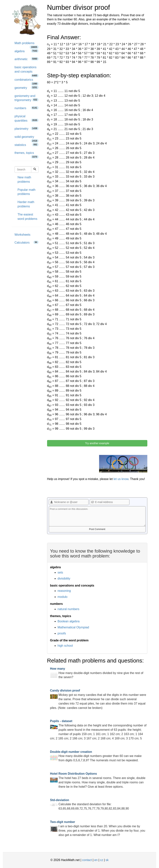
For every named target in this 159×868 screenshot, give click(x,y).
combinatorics (27, 81)
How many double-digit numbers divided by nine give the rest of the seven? (97, 673)
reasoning (64, 591)
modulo (63, 597)
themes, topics (27, 154)
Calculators (27, 242)
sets (60, 572)
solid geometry (27, 138)
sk (107, 860)
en (96, 860)
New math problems (24, 179)
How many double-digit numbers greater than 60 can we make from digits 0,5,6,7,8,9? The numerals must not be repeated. (96, 756)
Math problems (27, 44)
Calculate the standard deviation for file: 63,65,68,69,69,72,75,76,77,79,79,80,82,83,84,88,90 (90, 804)
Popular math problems (26, 192)
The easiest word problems (27, 217)
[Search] (35, 169)
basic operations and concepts (27, 71)
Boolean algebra (69, 621)
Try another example (97, 443)
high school (65, 646)
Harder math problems (26, 204)
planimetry (27, 128)
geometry (27, 88)
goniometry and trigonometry (27, 98)
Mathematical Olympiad (73, 627)
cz (102, 860)
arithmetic (27, 59)
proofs (62, 633)
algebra (27, 51)
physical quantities (27, 118)
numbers (27, 108)
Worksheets (22, 235)
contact (87, 860)
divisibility (64, 579)
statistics (27, 145)
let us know (121, 479)
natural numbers (69, 609)
